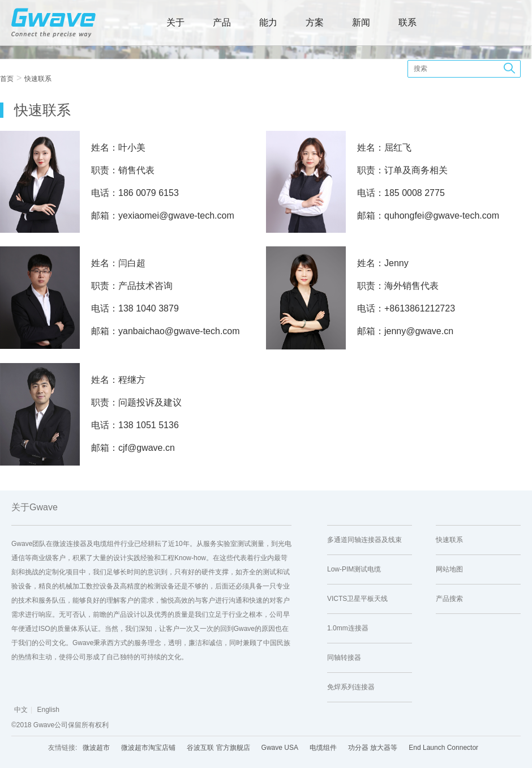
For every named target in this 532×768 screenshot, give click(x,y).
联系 (407, 22)
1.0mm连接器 (348, 628)
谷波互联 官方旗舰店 (218, 748)
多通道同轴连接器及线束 (364, 540)
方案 (315, 22)
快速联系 (38, 79)
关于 (175, 22)
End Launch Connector (443, 748)
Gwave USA (280, 748)
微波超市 (96, 748)
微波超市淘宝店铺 (148, 748)
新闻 (361, 22)
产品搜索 (449, 599)
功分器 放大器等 (373, 748)
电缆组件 (323, 748)
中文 (21, 710)
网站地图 (449, 569)
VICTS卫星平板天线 (357, 599)
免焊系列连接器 (351, 687)
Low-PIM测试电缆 (354, 569)
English (48, 710)
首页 (7, 79)
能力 (268, 22)
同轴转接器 (344, 658)
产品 (222, 22)
